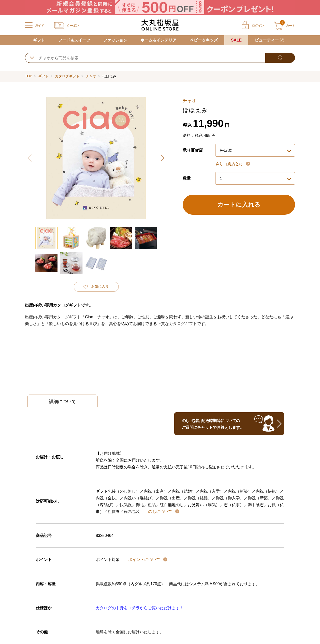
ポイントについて (145, 560)
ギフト (39, 40)
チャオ (91, 76)
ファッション (115, 40)
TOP (28, 76)
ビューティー (267, 40)
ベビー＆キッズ (204, 40)
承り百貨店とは (230, 164)
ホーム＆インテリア (158, 40)
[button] (162, 158)
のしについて (161, 512)
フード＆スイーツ (74, 40)
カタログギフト (67, 76)
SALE (236, 40)
